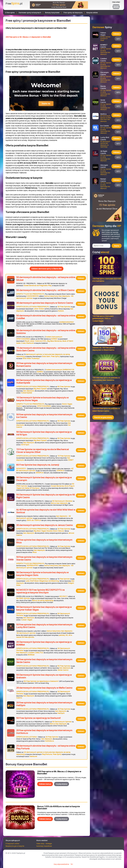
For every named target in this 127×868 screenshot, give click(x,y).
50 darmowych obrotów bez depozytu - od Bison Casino (45, 290)
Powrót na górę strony (103, 417)
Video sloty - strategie (44, 844)
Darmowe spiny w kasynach (30, 13)
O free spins (10, 13)
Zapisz (117, 246)
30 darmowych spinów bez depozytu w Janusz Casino (45, 525)
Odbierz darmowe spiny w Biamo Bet (47, 269)
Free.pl (14, 3)
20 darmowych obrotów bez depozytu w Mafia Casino (44, 688)
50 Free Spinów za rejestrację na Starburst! (39, 718)
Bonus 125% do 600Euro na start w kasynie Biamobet (59, 808)
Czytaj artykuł (62, 784)
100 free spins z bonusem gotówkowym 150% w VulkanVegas (103, 319)
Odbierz (81, 278)
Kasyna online (92, 13)
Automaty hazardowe (44, 846)
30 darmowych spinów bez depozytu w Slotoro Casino (45, 303)
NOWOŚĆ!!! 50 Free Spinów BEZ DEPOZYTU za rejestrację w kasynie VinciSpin (40, 591)
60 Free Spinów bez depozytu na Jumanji (38, 465)
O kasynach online (12, 844)
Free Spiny (116, 2)
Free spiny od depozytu (73, 13)
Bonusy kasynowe (52, 13)
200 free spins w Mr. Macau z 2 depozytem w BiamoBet (28, 37)
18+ (72, 864)
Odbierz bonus (45, 784)
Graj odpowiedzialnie (61, 864)
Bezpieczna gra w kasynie (15, 846)
